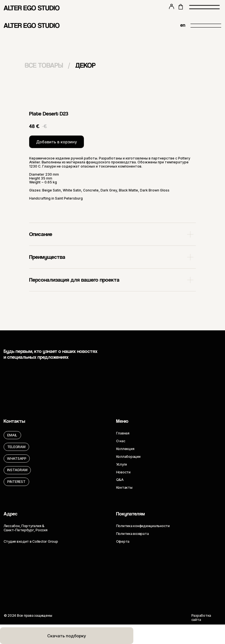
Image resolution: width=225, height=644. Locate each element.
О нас (121, 441)
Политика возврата (132, 534)
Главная (123, 433)
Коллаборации (128, 457)
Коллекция (125, 449)
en (183, 25)
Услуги (122, 464)
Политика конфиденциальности (143, 526)
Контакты (124, 487)
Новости (123, 472)
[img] (163, 26)
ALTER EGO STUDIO (32, 8)
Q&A (120, 480)
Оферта (123, 541)
